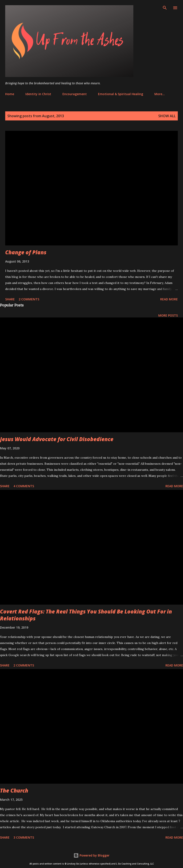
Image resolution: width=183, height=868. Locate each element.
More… (160, 94)
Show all (167, 116)
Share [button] (10, 299)
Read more (169, 299)
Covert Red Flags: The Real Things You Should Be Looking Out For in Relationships (86, 615)
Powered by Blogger (91, 855)
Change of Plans (26, 252)
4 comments (24, 486)
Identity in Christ (38, 94)
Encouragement (75, 94)
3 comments (24, 837)
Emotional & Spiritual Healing (121, 94)
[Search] (165, 8)
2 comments (29, 299)
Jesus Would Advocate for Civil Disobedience (57, 439)
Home (10, 94)
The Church (14, 790)
